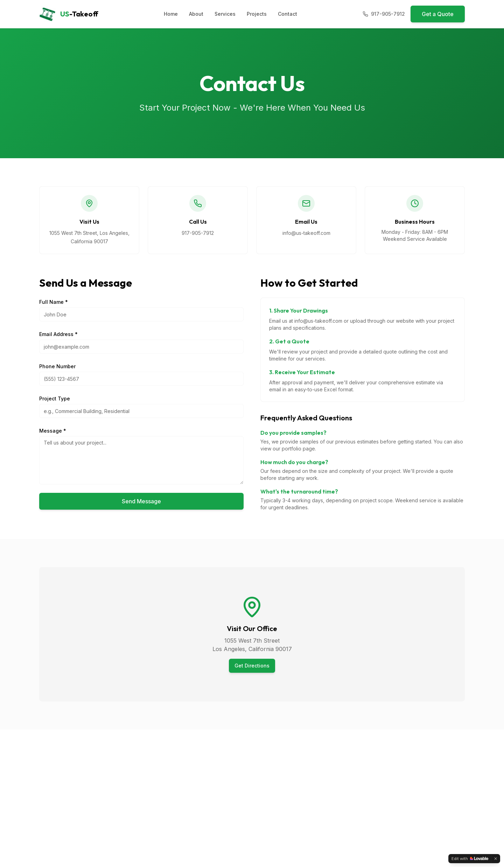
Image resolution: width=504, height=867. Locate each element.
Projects (257, 14)
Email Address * (58, 334)
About (196, 14)
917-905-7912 (198, 233)
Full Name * (54, 302)
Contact (288, 14)
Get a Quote (438, 14)
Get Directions (252, 666)
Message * (53, 431)
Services (225, 14)
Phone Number (57, 366)
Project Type (55, 398)
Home (171, 14)
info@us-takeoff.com (306, 233)
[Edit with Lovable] (470, 859)
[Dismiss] (496, 859)
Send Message (141, 501)
